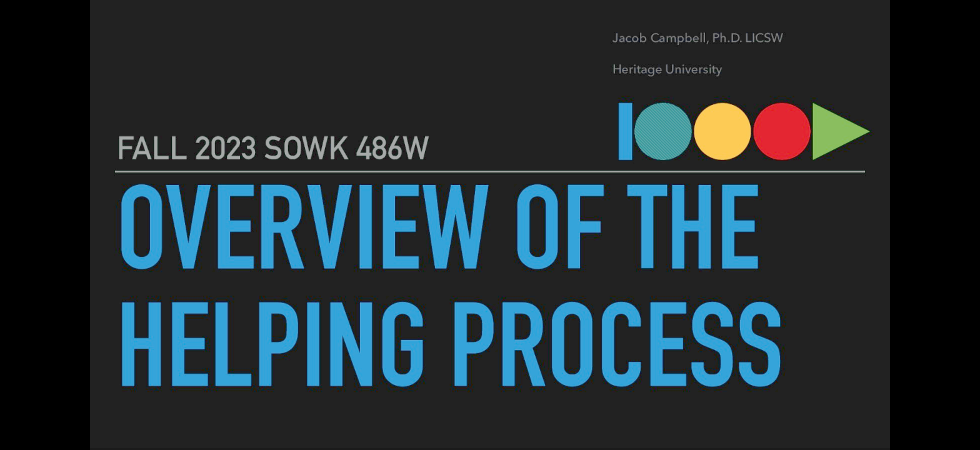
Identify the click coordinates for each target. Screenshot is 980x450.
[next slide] (958, 422)
